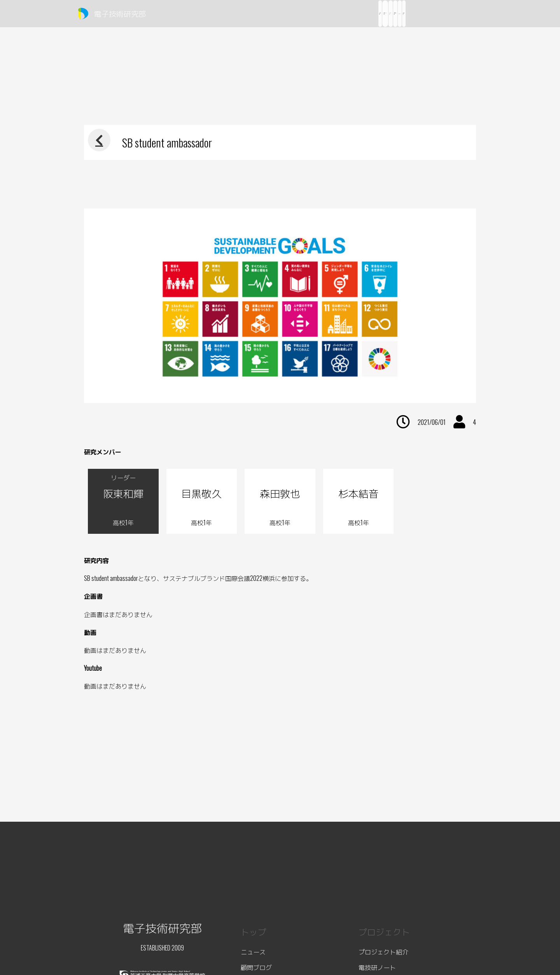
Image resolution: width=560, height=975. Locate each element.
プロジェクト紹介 (383, 952)
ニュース (253, 952)
